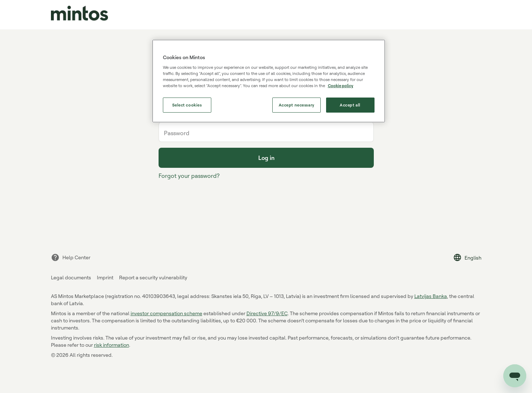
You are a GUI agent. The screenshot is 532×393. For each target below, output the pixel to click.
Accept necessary (297, 105)
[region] (269, 81)
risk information (112, 345)
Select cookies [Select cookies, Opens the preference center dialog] (187, 105)
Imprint (105, 277)
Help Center (71, 257)
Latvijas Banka (431, 296)
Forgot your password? (189, 176)
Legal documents (71, 277)
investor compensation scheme (166, 313)
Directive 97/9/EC (267, 313)
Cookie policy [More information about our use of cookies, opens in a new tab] (341, 86)
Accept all (350, 105)
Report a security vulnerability (153, 277)
